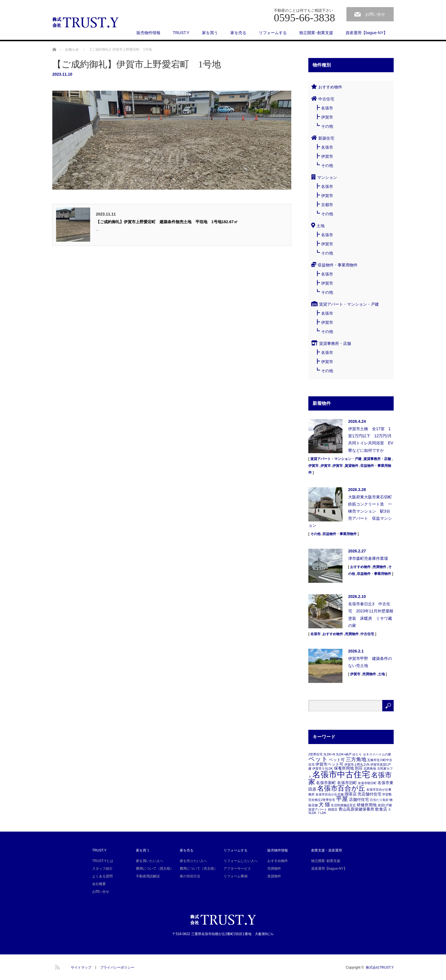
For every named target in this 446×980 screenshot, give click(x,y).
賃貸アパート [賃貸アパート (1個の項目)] (318, 809)
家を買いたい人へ (150, 861)
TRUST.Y (181, 33)
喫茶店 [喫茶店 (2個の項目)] (351, 794)
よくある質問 (102, 876)
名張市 (327, 108)
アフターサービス (237, 869)
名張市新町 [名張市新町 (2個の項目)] (326, 783)
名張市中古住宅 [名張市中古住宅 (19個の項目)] (341, 774)
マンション (327, 177)
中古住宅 (326, 99)
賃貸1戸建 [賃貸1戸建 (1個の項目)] (385, 805)
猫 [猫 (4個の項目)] (327, 805)
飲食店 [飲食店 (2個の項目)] (381, 809)
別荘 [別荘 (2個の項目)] (359, 768)
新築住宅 (326, 138)
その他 (327, 126)
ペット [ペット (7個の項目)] (318, 759)
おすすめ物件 (330, 87)
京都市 (327, 205)
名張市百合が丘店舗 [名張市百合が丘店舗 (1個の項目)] (330, 794)
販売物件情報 (148, 33)
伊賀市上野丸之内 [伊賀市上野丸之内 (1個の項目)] (357, 764)
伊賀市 (327, 117)
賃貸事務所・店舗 (335, 343)
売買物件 (379, 567)
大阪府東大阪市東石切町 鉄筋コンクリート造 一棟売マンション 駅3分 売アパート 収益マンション (351, 511)
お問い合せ (375, 14)
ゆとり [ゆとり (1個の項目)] (357, 754)
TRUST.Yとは (103, 861)
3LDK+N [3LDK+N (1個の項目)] (329, 754)
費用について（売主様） (199, 869)
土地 (321, 226)
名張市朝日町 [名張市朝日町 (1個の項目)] (367, 783)
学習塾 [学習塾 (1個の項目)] (387, 794)
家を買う (210, 33)
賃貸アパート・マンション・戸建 (349, 304)
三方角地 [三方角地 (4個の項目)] (356, 759)
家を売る (238, 33)
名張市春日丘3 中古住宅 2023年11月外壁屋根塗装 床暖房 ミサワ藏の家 (371, 615)
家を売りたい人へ (193, 861)
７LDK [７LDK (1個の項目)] (322, 813)
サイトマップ (81, 967)
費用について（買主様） (155, 869)
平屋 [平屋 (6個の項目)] (342, 799)
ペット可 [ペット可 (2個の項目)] (337, 760)
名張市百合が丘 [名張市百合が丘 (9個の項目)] (341, 788)
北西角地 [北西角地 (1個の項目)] (370, 768)
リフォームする (273, 33)
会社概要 (99, 884)
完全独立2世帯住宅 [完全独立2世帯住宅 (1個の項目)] (322, 800)
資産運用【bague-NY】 (366, 33)
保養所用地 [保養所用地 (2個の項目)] (344, 768)
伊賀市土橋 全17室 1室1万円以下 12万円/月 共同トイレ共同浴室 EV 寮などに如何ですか (371, 440)
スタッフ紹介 (102, 869)
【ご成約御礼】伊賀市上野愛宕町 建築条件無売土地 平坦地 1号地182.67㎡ (167, 222)
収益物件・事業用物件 (338, 265)
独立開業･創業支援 (316, 33)
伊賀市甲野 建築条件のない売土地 (370, 662)
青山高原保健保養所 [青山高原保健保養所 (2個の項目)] (356, 809)
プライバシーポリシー (117, 967)
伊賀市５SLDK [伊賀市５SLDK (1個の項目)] (323, 768)
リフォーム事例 (236, 876)
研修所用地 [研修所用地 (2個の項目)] (367, 805)
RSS (57, 966)
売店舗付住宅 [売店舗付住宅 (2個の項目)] (369, 794)
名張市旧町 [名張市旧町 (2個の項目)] (347, 783)
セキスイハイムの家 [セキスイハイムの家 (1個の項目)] (377, 754)
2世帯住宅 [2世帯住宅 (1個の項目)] (315, 754)
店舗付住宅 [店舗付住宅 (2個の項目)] (359, 799)
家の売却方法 (190, 876)
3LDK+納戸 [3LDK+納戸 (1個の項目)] (344, 754)
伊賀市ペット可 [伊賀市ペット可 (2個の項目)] (329, 764)
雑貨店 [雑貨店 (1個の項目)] (333, 809)
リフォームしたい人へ (241, 861)
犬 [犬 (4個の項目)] (321, 805)
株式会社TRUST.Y (380, 967)
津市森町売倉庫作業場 (368, 558)
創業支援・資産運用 (327, 850)
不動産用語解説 (148, 876)
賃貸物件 (352, 466)
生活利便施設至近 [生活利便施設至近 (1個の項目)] (343, 805)
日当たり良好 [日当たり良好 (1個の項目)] (379, 800)
